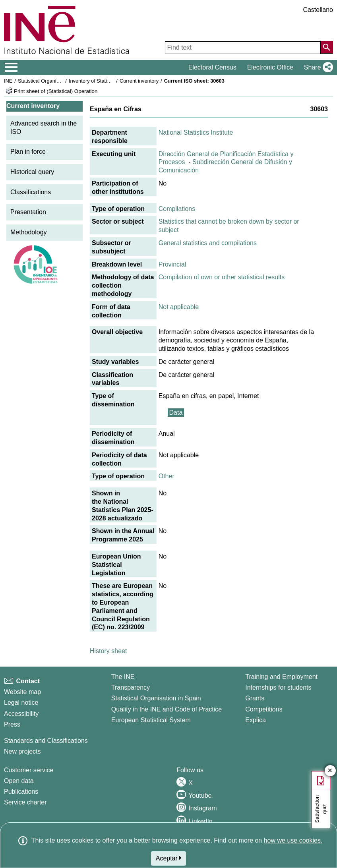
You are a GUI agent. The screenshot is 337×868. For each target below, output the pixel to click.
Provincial (172, 264)
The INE (123, 677)
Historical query (32, 172)
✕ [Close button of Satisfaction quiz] (330, 771)
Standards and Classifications (46, 741)
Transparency (131, 687)
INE (8, 81)
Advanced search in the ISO (44, 128)
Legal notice (21, 703)
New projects (22, 751)
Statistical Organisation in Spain (54, 81)
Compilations (177, 209)
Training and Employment (281, 677)
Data (176, 413)
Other (167, 476)
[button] (317, 68)
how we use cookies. (293, 840)
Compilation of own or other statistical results (222, 277)
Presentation (28, 212)
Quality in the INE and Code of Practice (167, 709)
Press (12, 724)
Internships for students (278, 687)
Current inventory (139, 81)
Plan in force (28, 152)
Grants (255, 698)
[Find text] (243, 48)
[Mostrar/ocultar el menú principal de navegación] (11, 68)
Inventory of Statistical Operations (107, 81)
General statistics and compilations (208, 243)
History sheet (108, 651)
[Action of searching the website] (327, 47)
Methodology (29, 232)
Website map (22, 692)
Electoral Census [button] (212, 67)
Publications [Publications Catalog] (21, 792)
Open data (19, 781)
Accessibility (21, 714)
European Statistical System (151, 720)
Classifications (31, 192)
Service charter (25, 802)
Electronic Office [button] (270, 67)
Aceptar (169, 858)
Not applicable (179, 307)
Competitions (264, 709)
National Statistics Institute (196, 132)
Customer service (29, 770)
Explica (256, 720)
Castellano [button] (318, 10)
